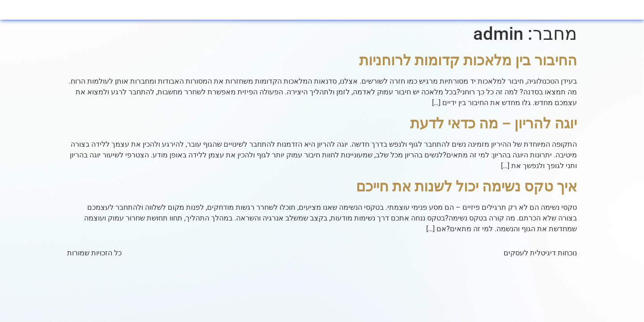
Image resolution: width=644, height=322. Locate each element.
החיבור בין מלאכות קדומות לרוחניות (468, 60)
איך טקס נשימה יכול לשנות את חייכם (466, 186)
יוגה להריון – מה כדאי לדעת (494, 123)
